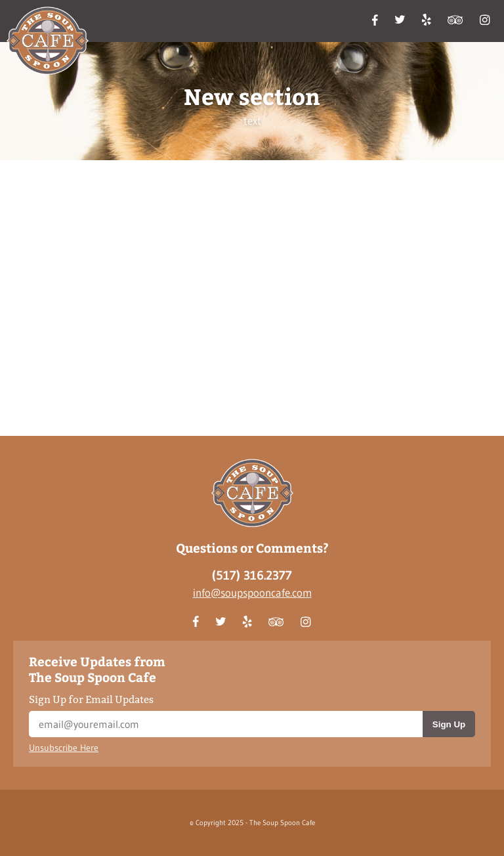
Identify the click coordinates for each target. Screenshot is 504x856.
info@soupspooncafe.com (252, 592)
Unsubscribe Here (64, 748)
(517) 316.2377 (252, 575)
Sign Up (449, 724)
